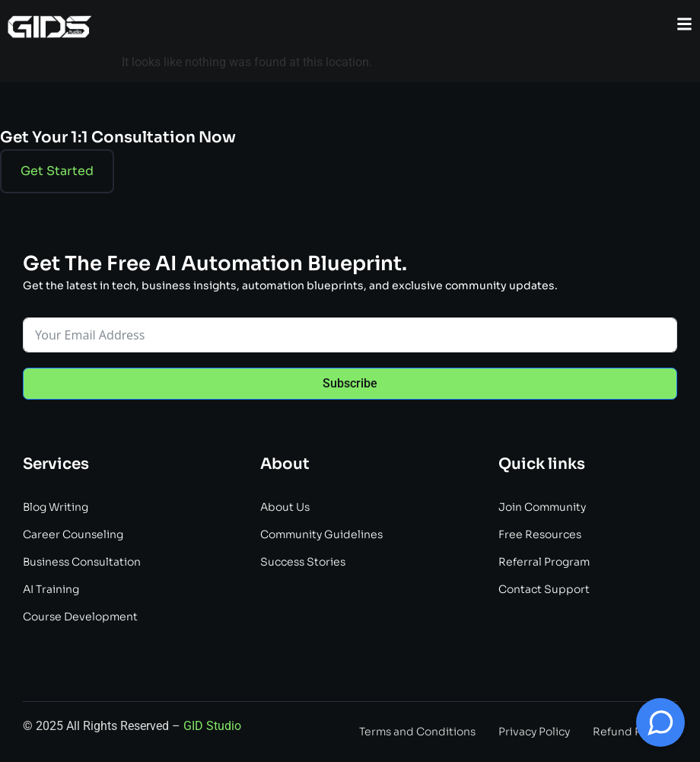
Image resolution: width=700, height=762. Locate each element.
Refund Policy (629, 732)
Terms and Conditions (417, 732)
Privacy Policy (534, 732)
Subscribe (350, 383)
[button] (684, 24)
